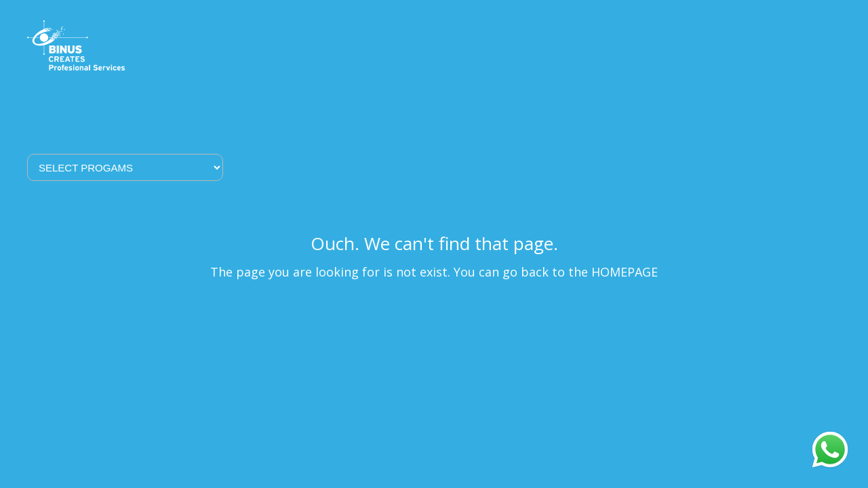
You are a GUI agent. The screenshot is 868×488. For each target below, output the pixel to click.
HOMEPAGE (625, 272)
